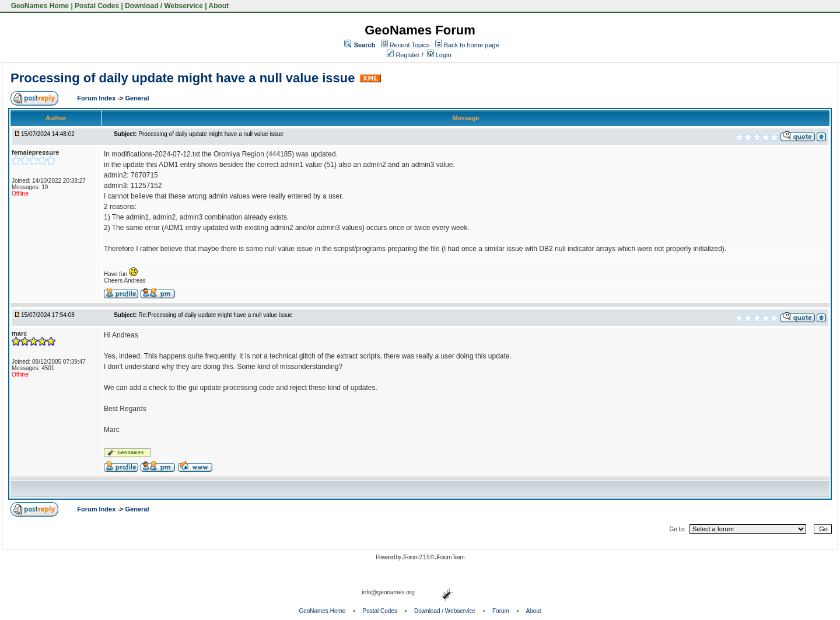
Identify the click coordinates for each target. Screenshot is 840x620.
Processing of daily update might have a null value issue (183, 78)
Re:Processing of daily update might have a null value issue (215, 315)
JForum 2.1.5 (416, 557)
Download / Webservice (164, 6)
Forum (501, 611)
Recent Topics (410, 45)
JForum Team (450, 557)
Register (403, 55)
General (137, 98)
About (219, 6)
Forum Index (97, 98)
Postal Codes (97, 6)
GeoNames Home (39, 6)
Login (439, 55)
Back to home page (472, 45)
